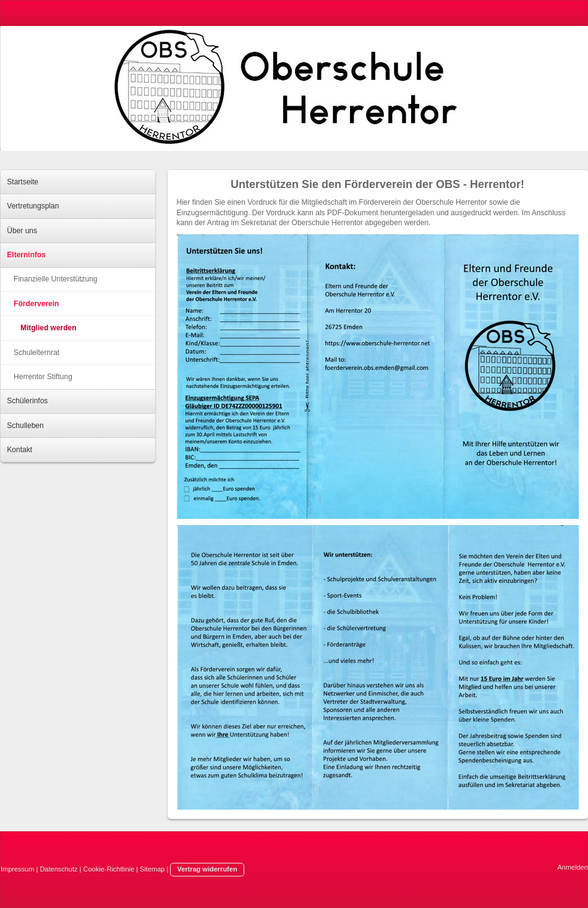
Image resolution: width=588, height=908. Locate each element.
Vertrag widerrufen (207, 869)
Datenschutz (58, 869)
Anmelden (573, 867)
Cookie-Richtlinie (109, 869)
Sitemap (152, 869)
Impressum (17, 869)
